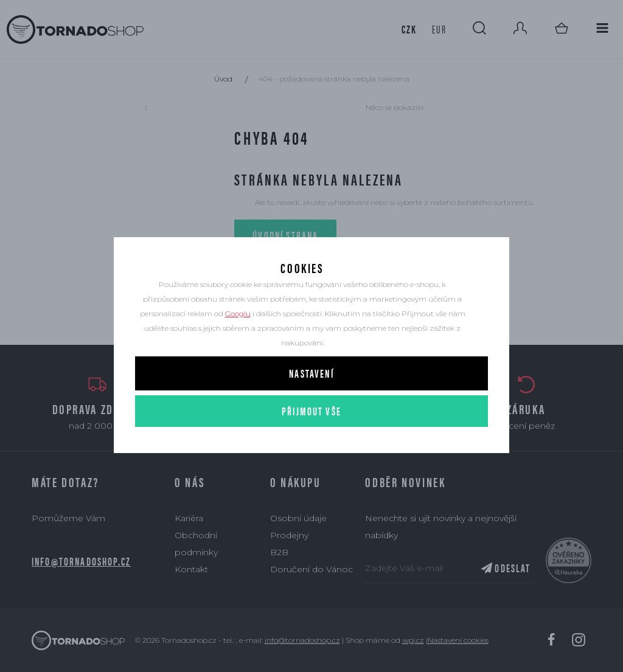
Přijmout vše (311, 432)
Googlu (238, 335)
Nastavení (311, 394)
